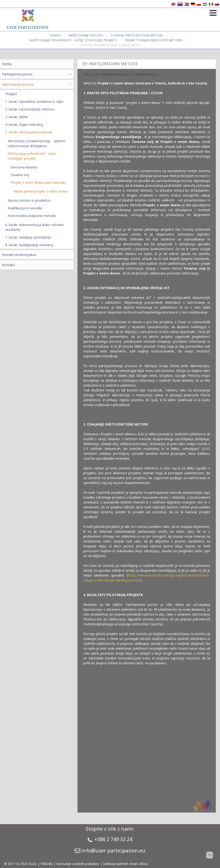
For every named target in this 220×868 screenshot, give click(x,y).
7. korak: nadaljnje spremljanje (28, 237)
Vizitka (7, 64)
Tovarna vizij (20, 175)
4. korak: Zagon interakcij (24, 124)
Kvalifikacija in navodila (25, 208)
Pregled (11, 94)
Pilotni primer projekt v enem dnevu (40, 191)
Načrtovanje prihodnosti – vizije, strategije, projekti (73, 40)
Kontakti (8, 265)
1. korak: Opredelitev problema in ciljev (34, 102)
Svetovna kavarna (24, 167)
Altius (144, 864)
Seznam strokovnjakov (19, 255)
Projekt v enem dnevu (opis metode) (154, 40)
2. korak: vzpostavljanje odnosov (30, 109)
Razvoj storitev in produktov (29, 200)
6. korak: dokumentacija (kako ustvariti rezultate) (34, 227)
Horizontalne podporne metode (32, 216)
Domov (55, 35)
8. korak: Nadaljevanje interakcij (29, 245)
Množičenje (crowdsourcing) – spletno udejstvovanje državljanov (36, 143)
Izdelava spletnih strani (120, 864)
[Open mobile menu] (212, 12)
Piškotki (47, 864)
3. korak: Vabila (16, 117)
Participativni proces (17, 74)
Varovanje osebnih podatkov (78, 864)
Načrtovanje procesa (86, 35)
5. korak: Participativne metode (137, 35)
